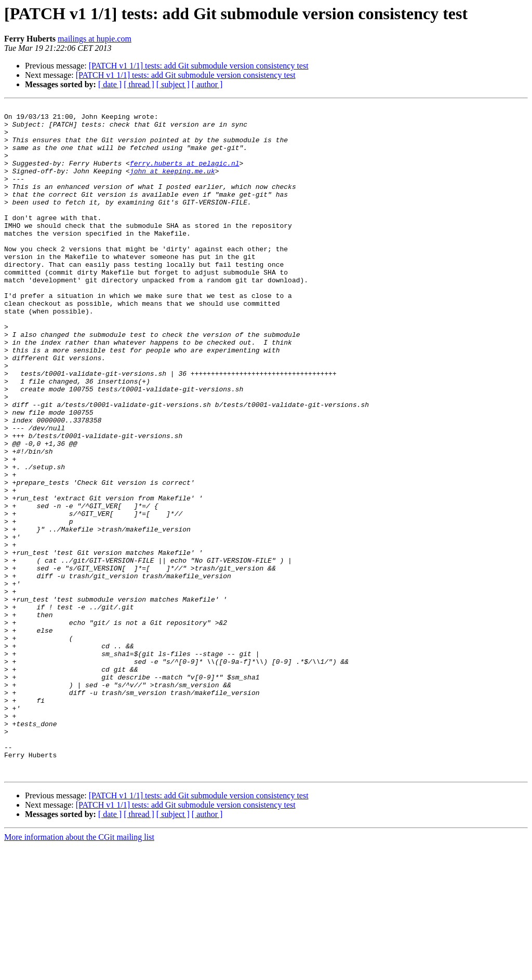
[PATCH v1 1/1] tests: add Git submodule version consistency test (199, 66)
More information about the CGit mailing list (79, 971)
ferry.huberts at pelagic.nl (185, 175)
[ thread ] (139, 84)
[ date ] (110, 84)
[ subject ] (173, 84)
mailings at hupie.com (95, 39)
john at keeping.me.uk (172, 185)
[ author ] (207, 84)
